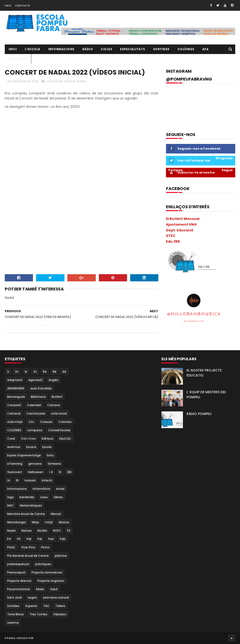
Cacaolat (14, 405)
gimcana (35, 464)
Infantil (47, 480)
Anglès (53, 380)
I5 (17, 480)
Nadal (81, 81)
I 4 (51, 472)
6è (54, 372)
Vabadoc (60, 614)
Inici (8, 6)
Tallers (60, 606)
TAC (46, 606)
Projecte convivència (47, 572)
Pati (51, 539)
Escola (47, 447)
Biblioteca (38, 397)
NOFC (57, 531)
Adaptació (15, 380)
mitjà (49, 522)
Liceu (44, 497)
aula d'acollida (41, 388)
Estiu (50, 455)
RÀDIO (88, 49)
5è (45, 372)
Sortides (161, 49)
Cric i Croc (28, 439)
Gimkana (54, 464)
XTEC (171, 236)
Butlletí (57, 397)
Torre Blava (15, 614)
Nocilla (42, 531)
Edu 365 (173, 241)
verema (13, 623)
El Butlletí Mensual (183, 219)
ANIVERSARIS (16, 388)
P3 (69, 531)
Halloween (36, 472)
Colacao (46, 422)
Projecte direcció (19, 581)
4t (35, 372)
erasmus (14, 447)
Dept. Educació (180, 230)
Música (70, 81)
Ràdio (40, 589)
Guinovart (15, 472)
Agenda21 (35, 380)
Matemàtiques (31, 505)
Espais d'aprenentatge (24, 455)
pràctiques (43, 564)
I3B (69, 472)
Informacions (61, 49)
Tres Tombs (38, 614)
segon (32, 598)
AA (64, 372)
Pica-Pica (28, 547)
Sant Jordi (14, 598)
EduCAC (65, 439)
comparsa (35, 430)
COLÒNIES (14, 430)
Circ (31, 422)
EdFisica (48, 439)
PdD (63, 539)
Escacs (31, 447)
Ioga (10, 497)
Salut (54, 589)
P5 (19, 539)
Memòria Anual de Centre (26, 514)
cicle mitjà (15, 422)
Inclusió (30, 480)
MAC (11, 505)
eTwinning (15, 464)
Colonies (65, 422)
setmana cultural (56, 598)
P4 (9, 539)
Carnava (54, 405)
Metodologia (16, 522)
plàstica (61, 556)
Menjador (18, 59)
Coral (11, 439)
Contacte (22, 6)
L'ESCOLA (33, 49)
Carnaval (14, 413)
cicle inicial (54, 81)
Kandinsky (27, 497)
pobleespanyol (18, 564)
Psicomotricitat (19, 589)
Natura (27, 531)
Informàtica (41, 489)
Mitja (35, 522)
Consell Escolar (59, 430)
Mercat (56, 514)
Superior (31, 606)
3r (26, 372)
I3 (60, 472)
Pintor (45, 547)
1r (8, 372)
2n (17, 372)
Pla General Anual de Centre (28, 556)
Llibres (58, 497)
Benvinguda (16, 397)
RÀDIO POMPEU (199, 414)
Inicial (60, 489)
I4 (9, 480)
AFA (205, 49)
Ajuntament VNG (181, 224)
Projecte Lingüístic (51, 581)
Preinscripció (16, 572)
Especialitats (133, 49)
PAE (29, 539)
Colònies (186, 49)
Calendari (34, 405)
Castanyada (36, 413)
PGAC (11, 547)
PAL (40, 539)
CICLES (107, 49)
